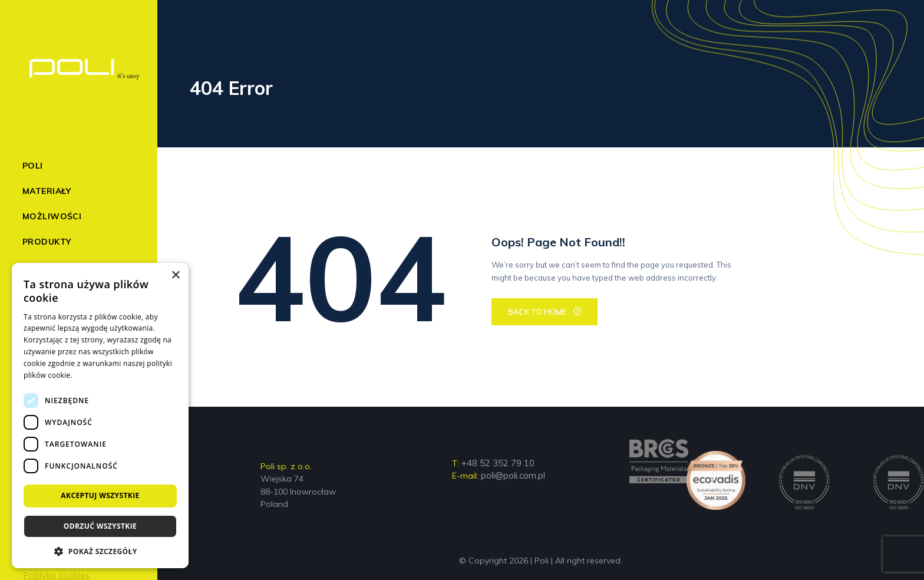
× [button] (175, 276)
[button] (100, 551)
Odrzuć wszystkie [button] (100, 526)
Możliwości (52, 216)
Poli (33, 166)
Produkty (47, 242)
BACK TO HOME (537, 312)
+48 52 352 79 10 (498, 463)
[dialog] (100, 416)
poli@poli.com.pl (513, 475)
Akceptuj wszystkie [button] (100, 495)
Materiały (47, 191)
